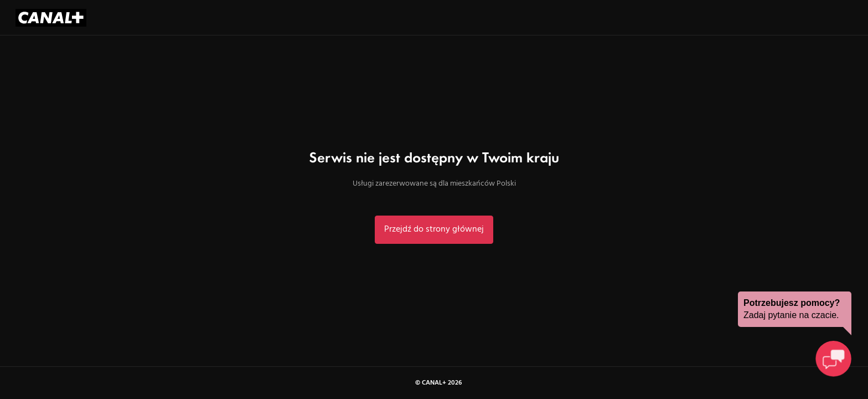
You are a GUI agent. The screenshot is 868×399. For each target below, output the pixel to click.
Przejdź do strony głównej (434, 229)
